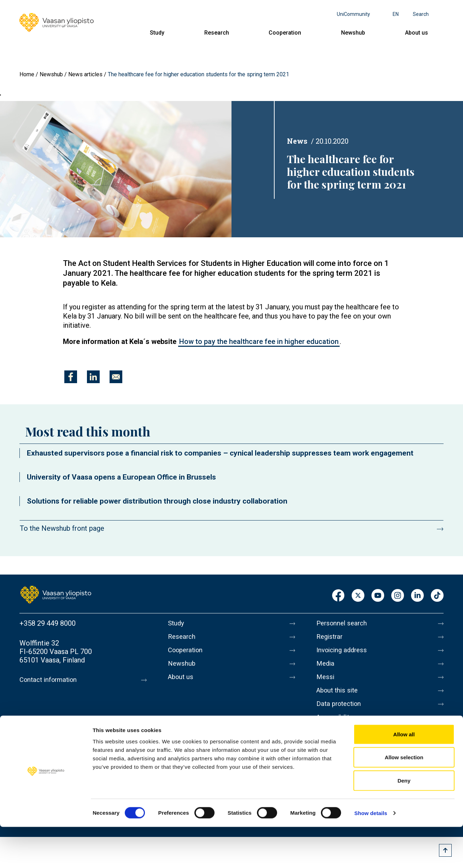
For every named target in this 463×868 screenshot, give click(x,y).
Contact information (51, 680)
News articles (85, 74)
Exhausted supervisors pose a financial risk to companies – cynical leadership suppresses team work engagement (220, 453)
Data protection (341, 712)
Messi (326, 683)
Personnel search (343, 623)
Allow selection (404, 799)
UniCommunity (353, 14)
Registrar (331, 638)
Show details (371, 854)
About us (417, 33)
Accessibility (336, 727)
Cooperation (285, 33)
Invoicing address (344, 653)
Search (421, 14)
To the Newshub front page (62, 528)
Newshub (353, 33)
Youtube (378, 596)
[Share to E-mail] (116, 377)
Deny (404, 822)
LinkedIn (417, 596)
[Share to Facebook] (71, 377)
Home (27, 74)
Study (157, 33)
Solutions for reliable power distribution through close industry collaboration (157, 501)
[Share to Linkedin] (93, 377)
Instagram (398, 596)
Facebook (338, 596)
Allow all (404, 775)
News (297, 141)
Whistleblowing (340, 742)
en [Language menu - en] (396, 14)
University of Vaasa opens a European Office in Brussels (121, 477)
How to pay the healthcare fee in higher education (259, 341)
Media (326, 668)
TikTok (437, 596)
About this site (339, 697)
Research (217, 33)
